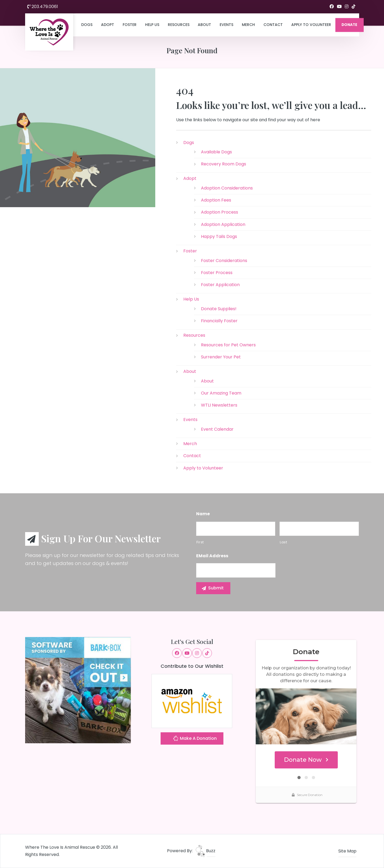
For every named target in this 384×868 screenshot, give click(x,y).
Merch (248, 25)
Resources (179, 25)
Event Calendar (217, 429)
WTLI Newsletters (219, 405)
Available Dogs (216, 152)
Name (203, 514)
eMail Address (212, 556)
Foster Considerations (224, 261)
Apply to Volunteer (311, 25)
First (200, 542)
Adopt (108, 25)
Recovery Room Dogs (224, 164)
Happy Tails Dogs (219, 236)
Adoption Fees (216, 200)
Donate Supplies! (219, 309)
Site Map (347, 851)
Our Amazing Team (221, 393)
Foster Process (217, 273)
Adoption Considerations (227, 188)
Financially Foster (219, 321)
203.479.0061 (43, 7)
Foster (130, 25)
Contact (273, 25)
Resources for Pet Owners (228, 345)
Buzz (205, 851)
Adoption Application (223, 224)
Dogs (87, 25)
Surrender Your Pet (221, 357)
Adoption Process (220, 212)
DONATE (349, 25)
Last (284, 542)
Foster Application (220, 285)
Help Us (152, 25)
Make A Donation (195, 739)
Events (226, 25)
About (204, 25)
